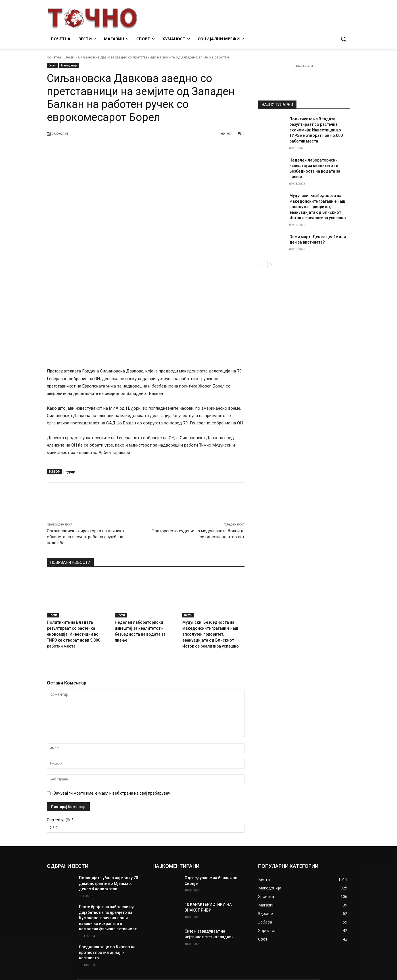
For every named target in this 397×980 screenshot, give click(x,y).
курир (70, 398)
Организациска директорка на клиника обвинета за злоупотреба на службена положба (85, 464)
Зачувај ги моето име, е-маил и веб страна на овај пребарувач (112, 719)
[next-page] (59, 584)
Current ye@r (60, 746)
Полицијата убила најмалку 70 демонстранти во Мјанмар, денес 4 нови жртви (108, 809)
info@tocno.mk (203, 951)
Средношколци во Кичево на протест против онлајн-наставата (107, 878)
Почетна (54, 57)
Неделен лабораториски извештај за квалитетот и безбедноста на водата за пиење (145, 555)
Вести (70, 57)
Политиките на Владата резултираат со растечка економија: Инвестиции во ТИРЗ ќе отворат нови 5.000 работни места (76, 561)
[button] (343, 39)
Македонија (69, 65)
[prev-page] (50, 584)
